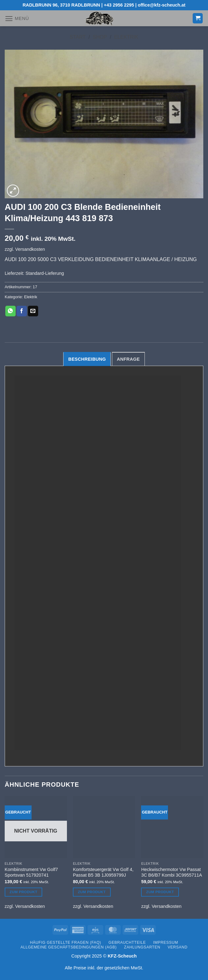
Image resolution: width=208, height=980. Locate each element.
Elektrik (126, 37)
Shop (100, 37)
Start (78, 37)
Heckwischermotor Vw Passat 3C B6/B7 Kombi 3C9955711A (171, 872)
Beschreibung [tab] (87, 359)
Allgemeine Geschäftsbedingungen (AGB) (69, 947)
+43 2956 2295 (119, 5)
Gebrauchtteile (127, 943)
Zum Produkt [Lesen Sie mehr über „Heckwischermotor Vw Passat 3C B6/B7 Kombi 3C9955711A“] (160, 892)
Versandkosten (30, 249)
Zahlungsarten (142, 947)
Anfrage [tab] (128, 359)
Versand (178, 947)
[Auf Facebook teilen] (22, 311)
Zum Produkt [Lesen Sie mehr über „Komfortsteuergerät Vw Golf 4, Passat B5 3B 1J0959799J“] (92, 892)
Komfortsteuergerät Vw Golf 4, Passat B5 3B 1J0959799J (103, 872)
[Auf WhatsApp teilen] (10, 311)
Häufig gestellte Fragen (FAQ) (66, 943)
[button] (17, 19)
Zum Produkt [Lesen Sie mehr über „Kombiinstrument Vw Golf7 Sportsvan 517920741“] (24, 892)
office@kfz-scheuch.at (162, 5)
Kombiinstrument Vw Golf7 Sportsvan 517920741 (31, 872)
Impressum (166, 943)
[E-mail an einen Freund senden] (33, 311)
